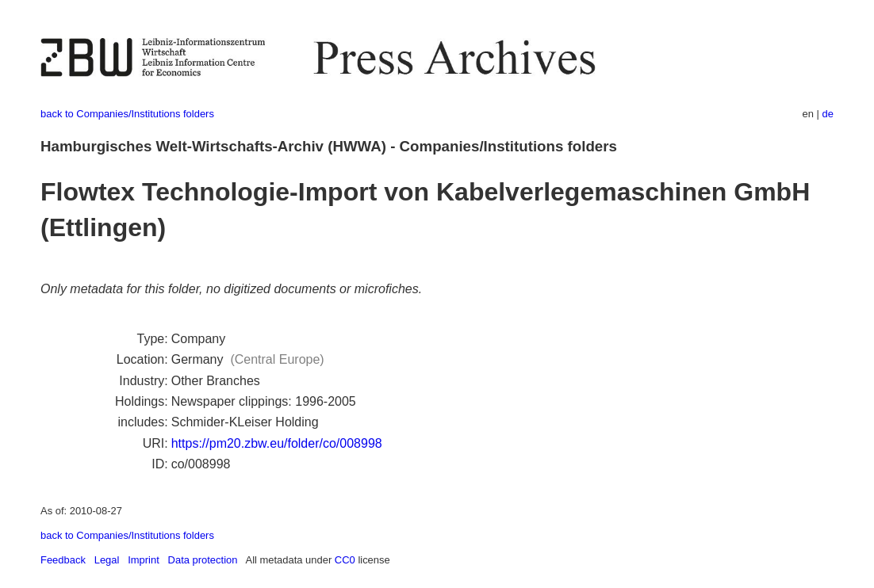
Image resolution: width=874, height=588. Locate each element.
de (828, 114)
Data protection (203, 560)
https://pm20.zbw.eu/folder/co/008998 (277, 443)
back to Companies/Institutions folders (127, 114)
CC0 (345, 560)
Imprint (144, 560)
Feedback (63, 560)
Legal (107, 560)
